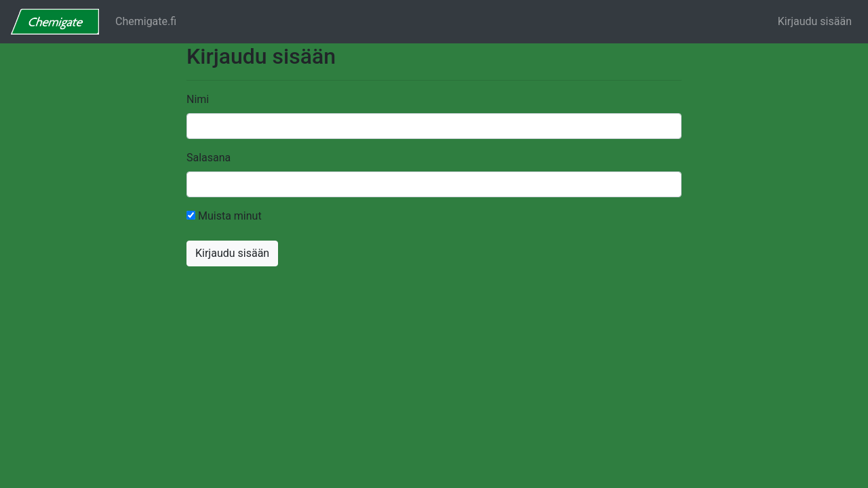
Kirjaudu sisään (815, 21)
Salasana (209, 158)
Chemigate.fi (146, 21)
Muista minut (224, 216)
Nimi (198, 99)
